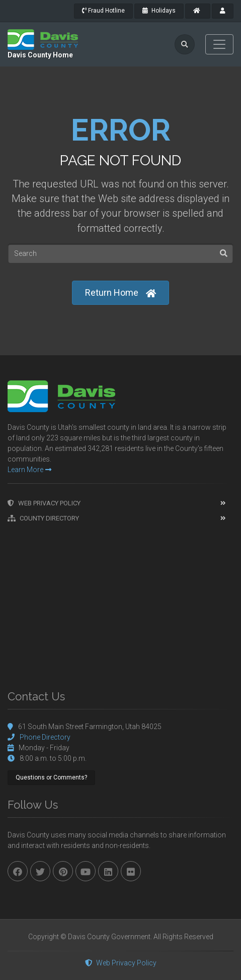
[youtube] (86, 871)
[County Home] (198, 11)
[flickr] (131, 871)
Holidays (159, 11)
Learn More (29, 470)
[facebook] (18, 871)
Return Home (120, 293)
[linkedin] (108, 871)
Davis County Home (40, 55)
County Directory (43, 518)
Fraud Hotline (103, 11)
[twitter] (40, 871)
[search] (185, 44)
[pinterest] (63, 871)
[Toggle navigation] (219, 44)
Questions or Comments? (51, 777)
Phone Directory (45, 737)
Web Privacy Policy (44, 503)
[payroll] (223, 11)
